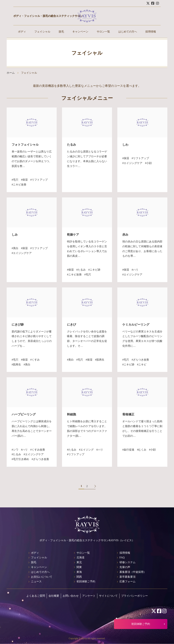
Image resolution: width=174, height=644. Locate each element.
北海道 (80, 557)
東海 (79, 572)
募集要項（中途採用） (133, 572)
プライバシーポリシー (134, 596)
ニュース (36, 581)
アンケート (89, 596)
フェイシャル (42, 32)
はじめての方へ (128, 32)
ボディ (22, 32)
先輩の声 (125, 567)
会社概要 (54, 596)
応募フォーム (127, 581)
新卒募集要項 (127, 577)
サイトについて (108, 596)
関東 (79, 567)
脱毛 (61, 32)
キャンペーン (80, 32)
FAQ (122, 557)
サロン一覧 (103, 32)
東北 (79, 562)
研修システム (127, 562)
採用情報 (151, 32)
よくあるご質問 (36, 596)
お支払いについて (42, 577)
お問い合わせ (71, 596)
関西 (79, 577)
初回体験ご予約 (86, 581)
